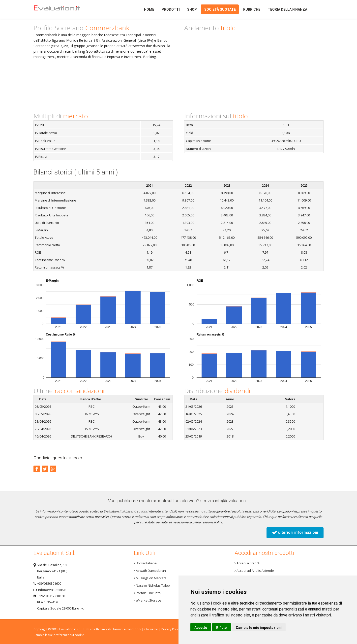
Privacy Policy (171, 629)
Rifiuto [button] (222, 628)
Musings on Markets (150, 578)
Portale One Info (147, 593)
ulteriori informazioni (295, 532)
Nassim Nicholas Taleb (152, 585)
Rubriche (252, 9)
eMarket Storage (148, 600)
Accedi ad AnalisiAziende (254, 571)
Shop (192, 9)
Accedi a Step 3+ (248, 563)
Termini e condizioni (127, 629)
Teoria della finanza (287, 9)
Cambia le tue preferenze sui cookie (59, 635)
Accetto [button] (201, 628)
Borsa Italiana (145, 563)
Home (65, 9)
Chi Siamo (151, 629)
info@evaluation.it (232, 501)
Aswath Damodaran (150, 571)
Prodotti (171, 9)
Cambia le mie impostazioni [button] (259, 628)
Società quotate (220, 9)
